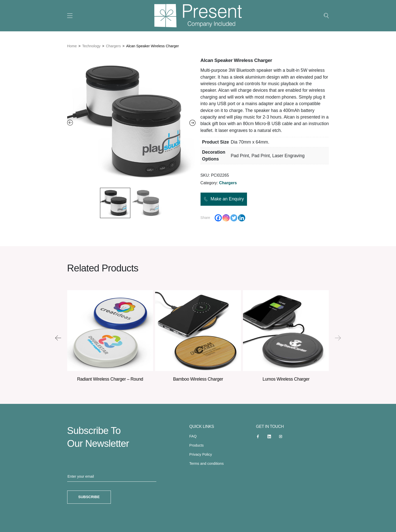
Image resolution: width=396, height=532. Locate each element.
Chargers (113, 46)
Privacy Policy (201, 454)
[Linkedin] (242, 218)
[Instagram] (226, 218)
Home (72, 46)
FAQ (193, 436)
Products (197, 445)
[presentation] (58, 338)
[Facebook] (218, 218)
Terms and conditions (207, 464)
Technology (91, 46)
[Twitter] (234, 218)
